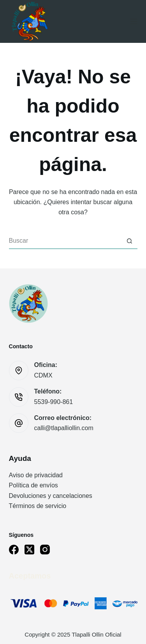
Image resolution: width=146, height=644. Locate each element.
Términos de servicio (38, 506)
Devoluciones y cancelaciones (51, 496)
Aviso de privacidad (36, 475)
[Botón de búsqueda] (130, 241)
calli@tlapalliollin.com (64, 428)
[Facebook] (14, 550)
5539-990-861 (54, 402)
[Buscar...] (65, 241)
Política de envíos (33, 485)
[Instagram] (45, 550)
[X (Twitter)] (29, 550)
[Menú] (134, 21)
